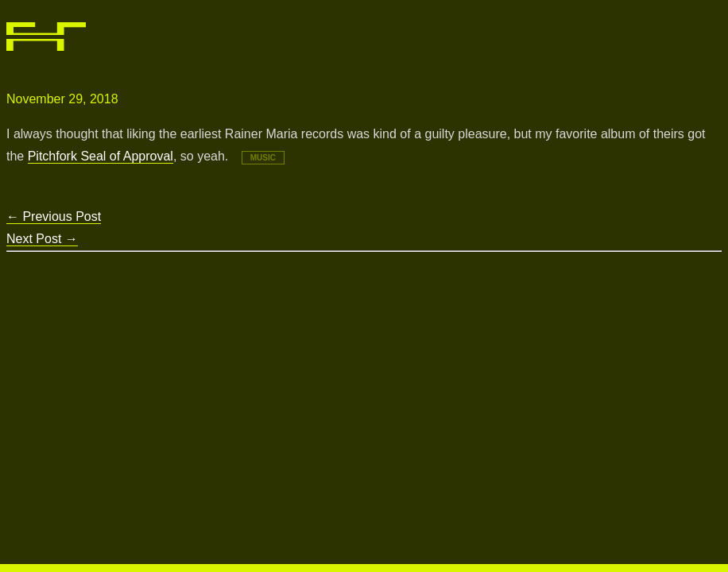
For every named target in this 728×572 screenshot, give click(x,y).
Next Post (42, 239)
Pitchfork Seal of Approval (101, 156)
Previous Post (54, 216)
